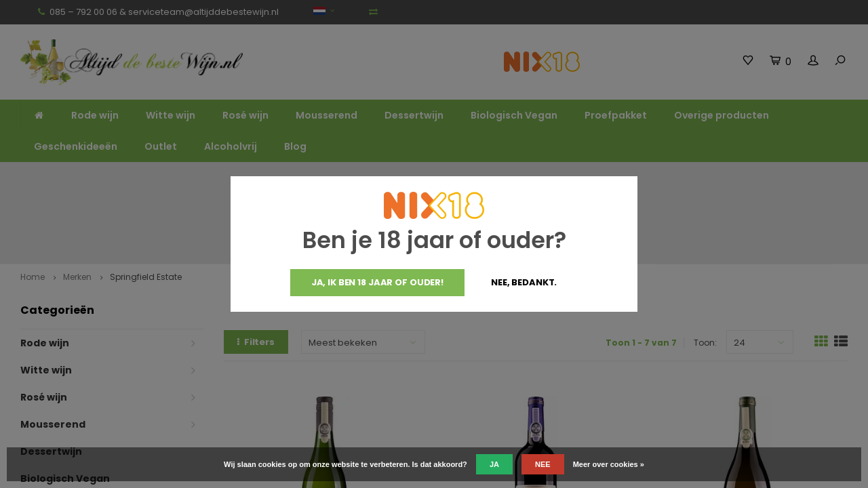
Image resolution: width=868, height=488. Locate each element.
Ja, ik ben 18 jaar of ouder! (377, 282)
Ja (494, 464)
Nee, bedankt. (524, 282)
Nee (543, 464)
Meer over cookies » (609, 464)
